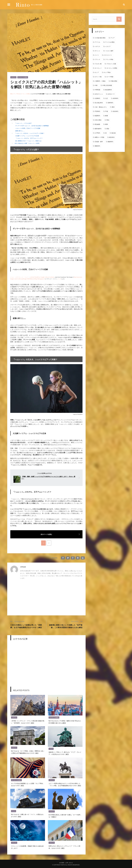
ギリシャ (97, 51)
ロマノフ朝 (98, 77)
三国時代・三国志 (100, 81)
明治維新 (97, 124)
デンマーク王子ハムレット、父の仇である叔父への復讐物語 (32, 126)
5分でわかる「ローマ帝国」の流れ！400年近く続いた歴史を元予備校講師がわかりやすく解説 (28, 752)
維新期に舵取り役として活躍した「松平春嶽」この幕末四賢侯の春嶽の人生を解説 (66, 626)
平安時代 (97, 111)
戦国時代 (97, 116)
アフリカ (97, 42)
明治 (108, 120)
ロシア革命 (107, 72)
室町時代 (111, 103)
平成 (107, 111)
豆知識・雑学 (99, 142)
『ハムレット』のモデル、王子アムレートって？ (29, 138)
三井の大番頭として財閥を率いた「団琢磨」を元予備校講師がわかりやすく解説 (26, 626)
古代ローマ (111, 94)
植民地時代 (98, 129)
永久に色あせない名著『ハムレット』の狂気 (27, 143)
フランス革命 (109, 59)
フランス (52, 780)
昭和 (107, 124)
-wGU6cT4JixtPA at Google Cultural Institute (42, 277)
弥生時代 (116, 111)
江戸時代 (97, 133)
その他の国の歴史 (100, 38)
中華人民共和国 (107, 85)
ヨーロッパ (98, 68)
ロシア (97, 72)
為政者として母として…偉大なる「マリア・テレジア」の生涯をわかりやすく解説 (65, 753)
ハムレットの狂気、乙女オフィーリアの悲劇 (28, 128)
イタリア (14, 748)
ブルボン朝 (98, 64)
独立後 (114, 133)
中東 (96, 85)
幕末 (113, 107)
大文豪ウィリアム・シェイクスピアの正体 (27, 136)
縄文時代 (112, 137)
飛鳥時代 (97, 146)
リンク (59, 279)
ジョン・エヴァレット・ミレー (19, 277)
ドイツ (51, 749)
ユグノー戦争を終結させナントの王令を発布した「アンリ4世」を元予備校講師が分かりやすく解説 (65, 784)
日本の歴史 (98, 120)
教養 (107, 116)
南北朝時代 (109, 90)
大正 (107, 98)
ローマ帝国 (110, 77)
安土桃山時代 (99, 103)
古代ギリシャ (99, 94)
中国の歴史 (114, 81)
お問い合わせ (69, 863)
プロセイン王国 (111, 64)
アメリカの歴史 (110, 42)
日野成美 (23, 567)
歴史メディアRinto (15, 94)
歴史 (108, 129)
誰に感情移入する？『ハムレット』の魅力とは (28, 141)
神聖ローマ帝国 (99, 137)
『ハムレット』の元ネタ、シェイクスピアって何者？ (29, 133)
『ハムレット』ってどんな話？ (23, 123)
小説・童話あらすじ (101, 107)
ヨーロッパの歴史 (23, 77)
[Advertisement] (46, 597)
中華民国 (97, 90)
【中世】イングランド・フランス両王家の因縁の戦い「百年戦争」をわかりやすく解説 (28, 722)
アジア (113, 38)
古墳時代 (97, 98)
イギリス (13, 77)
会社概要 (62, 863)
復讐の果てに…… (20, 131)
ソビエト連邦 (109, 51)
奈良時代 (116, 98)
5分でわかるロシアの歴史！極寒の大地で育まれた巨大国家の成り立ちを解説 (65, 722)
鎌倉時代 (111, 142)
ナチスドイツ (108, 55)
